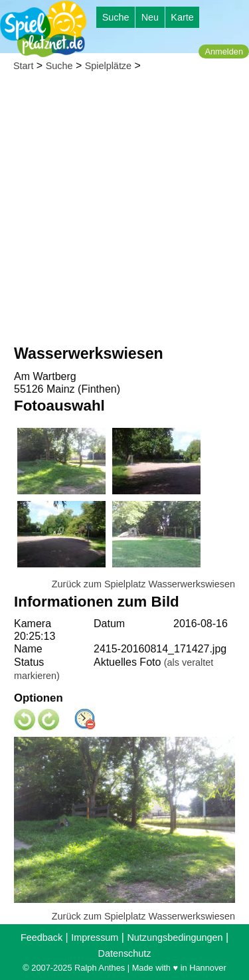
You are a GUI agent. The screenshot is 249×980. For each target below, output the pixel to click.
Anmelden (224, 51)
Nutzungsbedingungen (175, 937)
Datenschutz (125, 953)
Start (23, 66)
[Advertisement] (124, 212)
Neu (150, 17)
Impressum (95, 937)
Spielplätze (108, 66)
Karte (182, 17)
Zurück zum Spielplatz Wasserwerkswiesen (143, 584)
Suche (116, 17)
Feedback (41, 937)
